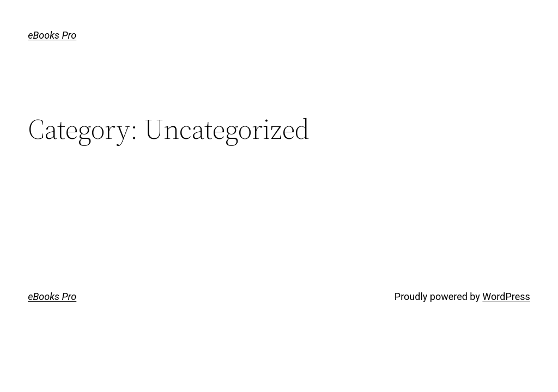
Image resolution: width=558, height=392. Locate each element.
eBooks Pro (52, 35)
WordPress (506, 296)
